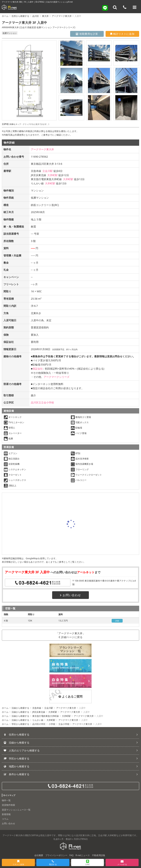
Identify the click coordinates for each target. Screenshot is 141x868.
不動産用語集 (99, 855)
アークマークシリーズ (57, 377)
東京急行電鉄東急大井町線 (46, 716)
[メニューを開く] (135, 7)
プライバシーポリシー (56, 855)
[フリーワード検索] (115, 7)
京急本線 (37, 708)
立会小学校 (64, 724)
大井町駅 (53, 175)
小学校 (52, 724)
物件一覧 (6, 800)
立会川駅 (48, 171)
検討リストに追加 (122, 34)
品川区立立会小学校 (42, 402)
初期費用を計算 (87, 34)
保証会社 (38, 369)
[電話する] (125, 7)
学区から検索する (20, 724)
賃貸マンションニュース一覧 (16, 810)
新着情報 (6, 814)
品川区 (36, 16)
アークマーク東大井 (62, 16)
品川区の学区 (39, 724)
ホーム (5, 16)
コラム (5, 819)
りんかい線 (38, 720)
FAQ (72, 855)
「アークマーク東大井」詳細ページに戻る (70, 635)
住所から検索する (20, 16)
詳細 (117, 621)
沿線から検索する (20, 708)
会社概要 (39, 855)
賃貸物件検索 (8, 805)
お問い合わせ (70, 595)
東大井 (45, 16)
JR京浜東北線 (39, 712)
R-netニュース (83, 855)
